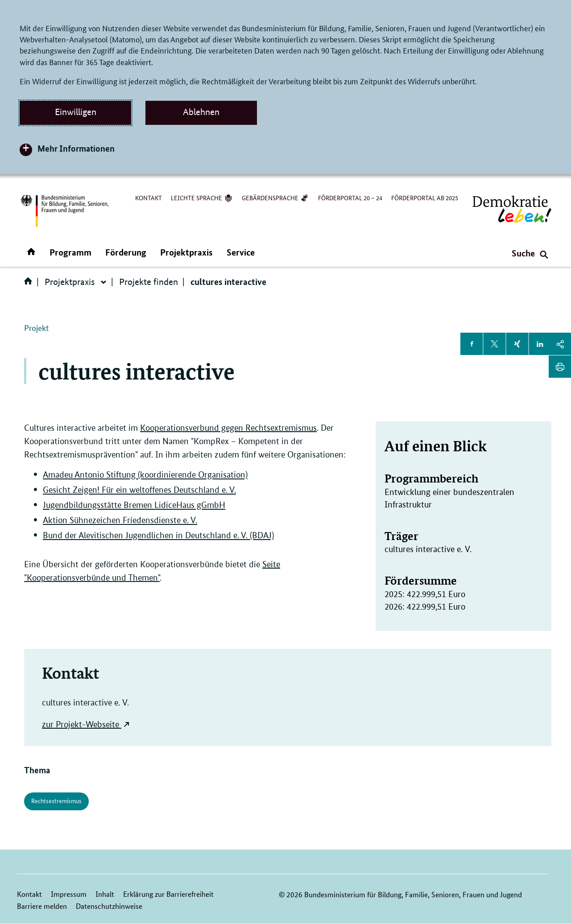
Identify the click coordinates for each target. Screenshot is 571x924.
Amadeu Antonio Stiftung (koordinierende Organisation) (145, 475)
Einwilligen (76, 112)
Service (241, 252)
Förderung (126, 252)
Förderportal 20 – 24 (350, 198)
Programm (70, 252)
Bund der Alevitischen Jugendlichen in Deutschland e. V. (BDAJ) (158, 535)
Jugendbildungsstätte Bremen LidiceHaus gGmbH (134, 505)
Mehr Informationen (76, 148)
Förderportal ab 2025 (425, 198)
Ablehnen (201, 112)
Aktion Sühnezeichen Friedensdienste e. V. (120, 520)
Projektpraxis (186, 252)
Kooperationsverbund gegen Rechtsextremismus (228, 428)
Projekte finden (149, 282)
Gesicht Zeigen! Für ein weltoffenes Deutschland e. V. (139, 490)
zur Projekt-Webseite (81, 724)
